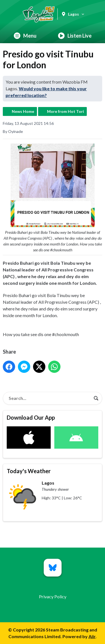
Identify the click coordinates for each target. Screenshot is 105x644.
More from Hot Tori (66, 111)
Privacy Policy (53, 596)
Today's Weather (29, 471)
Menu (25, 36)
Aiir (92, 636)
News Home (23, 111)
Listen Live (75, 36)
